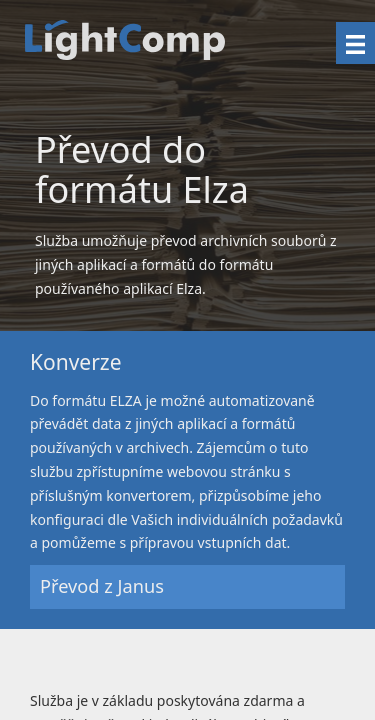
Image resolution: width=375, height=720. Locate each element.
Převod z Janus (102, 586)
